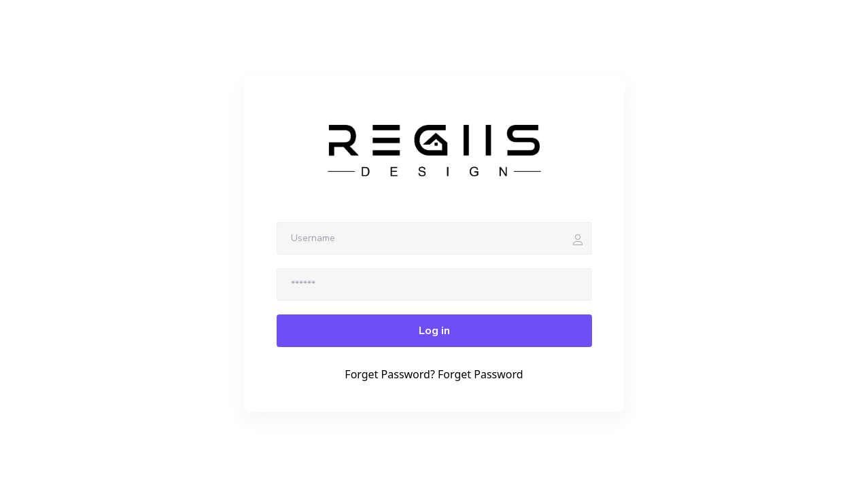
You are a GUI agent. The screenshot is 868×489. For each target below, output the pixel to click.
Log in (434, 331)
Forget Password (481, 374)
